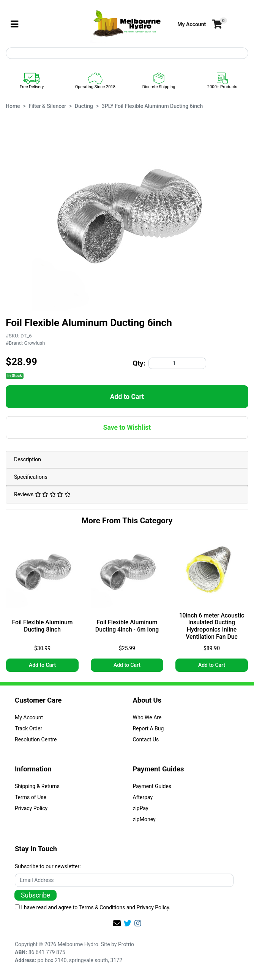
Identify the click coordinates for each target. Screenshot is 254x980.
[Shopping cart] (216, 25)
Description (28, 459)
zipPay (141, 808)
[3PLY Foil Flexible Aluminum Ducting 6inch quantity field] (177, 363)
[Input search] (127, 53)
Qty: (139, 363)
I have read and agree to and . (93, 907)
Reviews (42, 494)
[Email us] (117, 923)
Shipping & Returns (37, 786)
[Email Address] (124, 880)
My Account (29, 717)
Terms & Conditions (102, 907)
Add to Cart (127, 397)
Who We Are (147, 717)
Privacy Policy (31, 808)
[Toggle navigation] (14, 25)
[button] (192, 25)
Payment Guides (152, 786)
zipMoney (144, 819)
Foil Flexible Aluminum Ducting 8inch (43, 626)
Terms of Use (31, 797)
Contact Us (146, 739)
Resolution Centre (36, 739)
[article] (42, 605)
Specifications (31, 477)
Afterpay (143, 797)
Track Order (28, 728)
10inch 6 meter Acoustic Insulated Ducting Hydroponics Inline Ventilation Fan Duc (212, 626)
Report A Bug (148, 728)
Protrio (126, 944)
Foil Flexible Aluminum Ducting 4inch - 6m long (127, 626)
